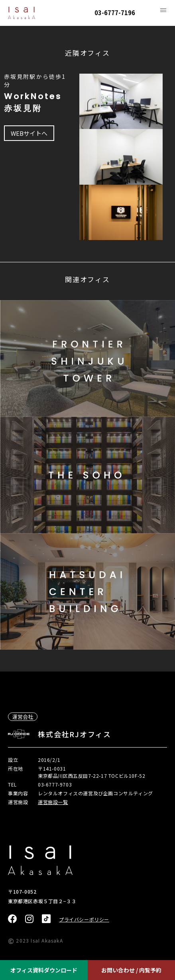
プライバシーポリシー (84, 919)
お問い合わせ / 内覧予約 (131, 970)
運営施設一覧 (53, 802)
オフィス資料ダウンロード (44, 970)
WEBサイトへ (29, 133)
